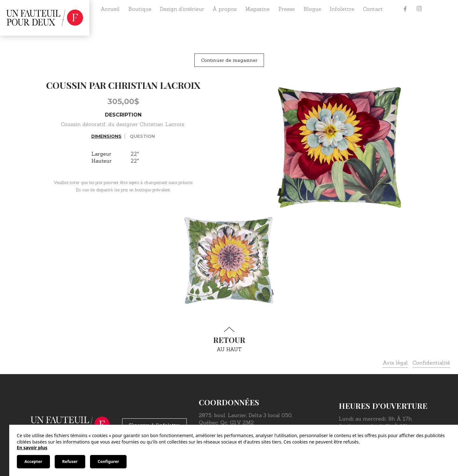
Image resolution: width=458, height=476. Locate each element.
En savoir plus (32, 448)
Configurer (108, 462)
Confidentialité (431, 363)
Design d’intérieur (182, 9)
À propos (225, 9)
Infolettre (342, 9)
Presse (287, 9)
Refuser (70, 462)
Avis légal (395, 363)
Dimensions (106, 136)
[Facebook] (405, 9)
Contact (373, 9)
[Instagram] (419, 9)
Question (142, 136)
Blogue (312, 9)
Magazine (257, 9)
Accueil (110, 9)
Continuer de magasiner (229, 60)
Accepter (33, 462)
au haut (229, 340)
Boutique (140, 9)
